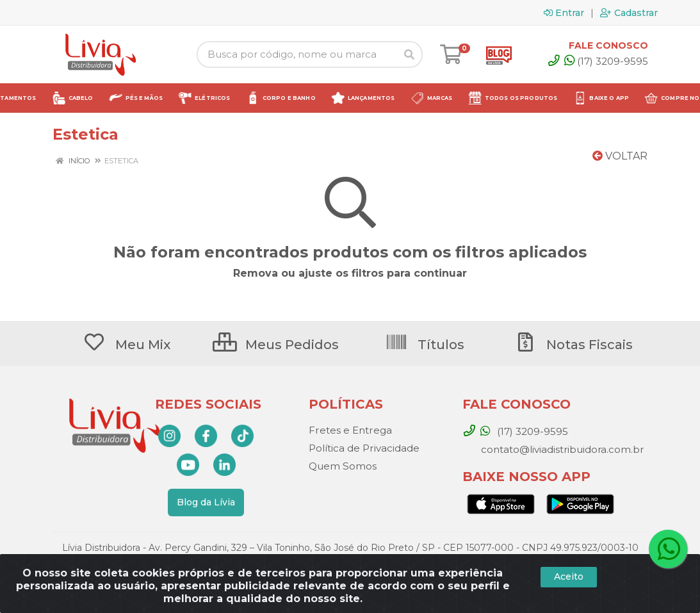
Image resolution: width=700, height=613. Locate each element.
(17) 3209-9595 (606, 61)
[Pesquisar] (409, 54)
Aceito (569, 576)
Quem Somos (342, 466)
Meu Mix (126, 345)
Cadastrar (629, 13)
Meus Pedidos (276, 345)
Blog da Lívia (206, 502)
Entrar (564, 13)
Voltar (620, 156)
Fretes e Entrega (350, 430)
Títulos (425, 345)
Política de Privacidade (364, 448)
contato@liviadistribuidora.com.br (561, 449)
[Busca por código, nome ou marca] (297, 54)
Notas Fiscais (573, 345)
